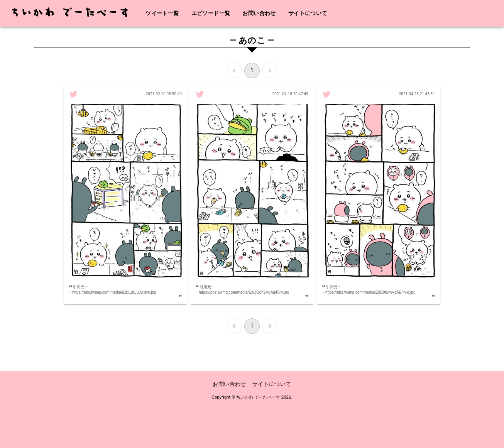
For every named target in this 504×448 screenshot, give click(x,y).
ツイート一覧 (162, 13)
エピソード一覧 (211, 13)
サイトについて (308, 13)
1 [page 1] (252, 71)
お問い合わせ (259, 13)
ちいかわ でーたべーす (258, 397)
